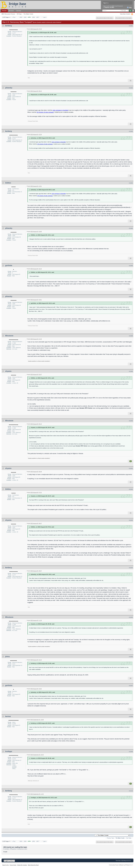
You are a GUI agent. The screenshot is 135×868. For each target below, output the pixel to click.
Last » (45, 17)
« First (14, 17)
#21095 (131, 617)
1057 (38, 17)
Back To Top (6, 865)
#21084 (131, 183)
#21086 (131, 266)
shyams (8, 371)
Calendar (19, 11)
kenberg (8, 26)
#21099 (131, 752)
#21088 (131, 336)
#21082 (131, 88)
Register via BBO (109, 7)
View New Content (125, 14)
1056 (33, 17)
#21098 (131, 717)
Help (129, 8)
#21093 (131, 520)
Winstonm (9, 336)
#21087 (131, 297)
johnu (7, 657)
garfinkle (9, 265)
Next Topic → (129, 838)
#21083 (131, 131)
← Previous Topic (110, 838)
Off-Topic (19, 14)
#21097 (131, 686)
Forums (4, 11)
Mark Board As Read (33, 865)
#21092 (131, 489)
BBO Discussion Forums (8, 14)
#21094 (131, 568)
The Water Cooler (28, 14)
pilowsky (9, 88)
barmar (8, 716)
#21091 (131, 468)
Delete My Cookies (22, 865)
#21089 (131, 371)
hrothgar (9, 751)
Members (11, 11)
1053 (21, 17)
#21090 (131, 421)
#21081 (131, 26)
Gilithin (8, 183)
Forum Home (13, 865)
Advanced (133, 11)
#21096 (131, 657)
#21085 (131, 228)
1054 (25, 17)
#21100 (131, 791)
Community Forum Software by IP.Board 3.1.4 (121, 865)
